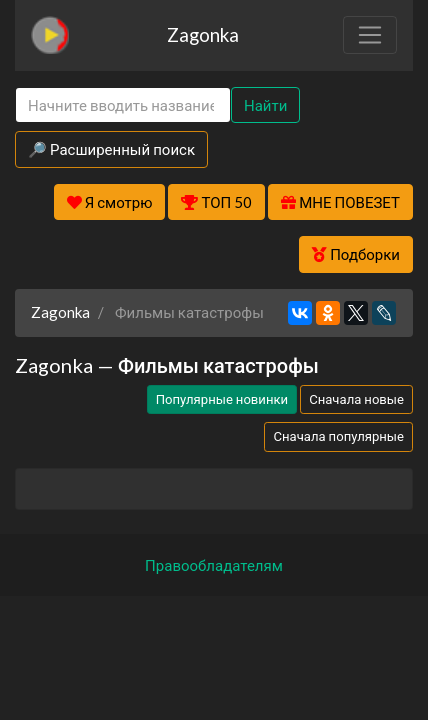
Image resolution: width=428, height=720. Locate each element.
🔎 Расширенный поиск (111, 149)
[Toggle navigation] (370, 35)
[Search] (123, 105)
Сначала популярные (338, 436)
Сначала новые (356, 399)
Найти (265, 105)
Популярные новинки (222, 399)
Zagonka (203, 34)
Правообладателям (214, 565)
